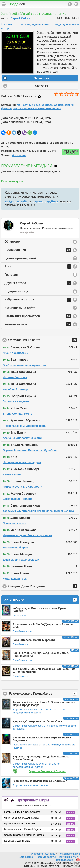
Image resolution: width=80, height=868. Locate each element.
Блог (38, 267)
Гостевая (11, 275)
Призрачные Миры (34, 802)
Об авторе (12, 242)
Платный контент (68, 857)
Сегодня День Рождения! (44, 586)
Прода (17, 4)
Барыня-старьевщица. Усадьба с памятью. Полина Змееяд (41, 654)
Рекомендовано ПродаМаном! (44, 694)
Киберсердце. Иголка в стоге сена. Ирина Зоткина (40, 610)
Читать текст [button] (42, 78)
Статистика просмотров (38, 316)
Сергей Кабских (21, 18)
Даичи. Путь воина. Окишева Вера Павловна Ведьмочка (42, 739)
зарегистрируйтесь (46, 202)
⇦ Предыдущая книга (35, 25)
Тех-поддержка (65, 860)
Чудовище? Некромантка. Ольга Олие (37, 721)
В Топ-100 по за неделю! (36, 765)
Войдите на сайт (16, 202)
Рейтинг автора (38, 324)
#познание (19, 155)
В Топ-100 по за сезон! (39, 711)
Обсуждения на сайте (43, 340)
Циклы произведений (20, 258)
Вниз (76, 864)
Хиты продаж (41, 600)
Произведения (38, 250)
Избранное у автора (38, 300)
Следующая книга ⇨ (65, 25)
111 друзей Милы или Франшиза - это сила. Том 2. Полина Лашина (44, 670)
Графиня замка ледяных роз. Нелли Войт (40, 781)
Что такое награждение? (56, 166)
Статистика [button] (42, 86)
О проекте (37, 854)
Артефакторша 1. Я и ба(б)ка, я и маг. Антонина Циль (43, 626)
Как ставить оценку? (39, 97)
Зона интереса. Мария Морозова (34, 640)
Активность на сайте (20, 308)
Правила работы (46, 857)
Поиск (76, 4)
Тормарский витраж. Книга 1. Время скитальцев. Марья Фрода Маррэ (44, 704)
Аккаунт (70, 4)
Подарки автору (16, 291)
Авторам (50, 854)
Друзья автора (38, 283)
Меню (4, 4)
